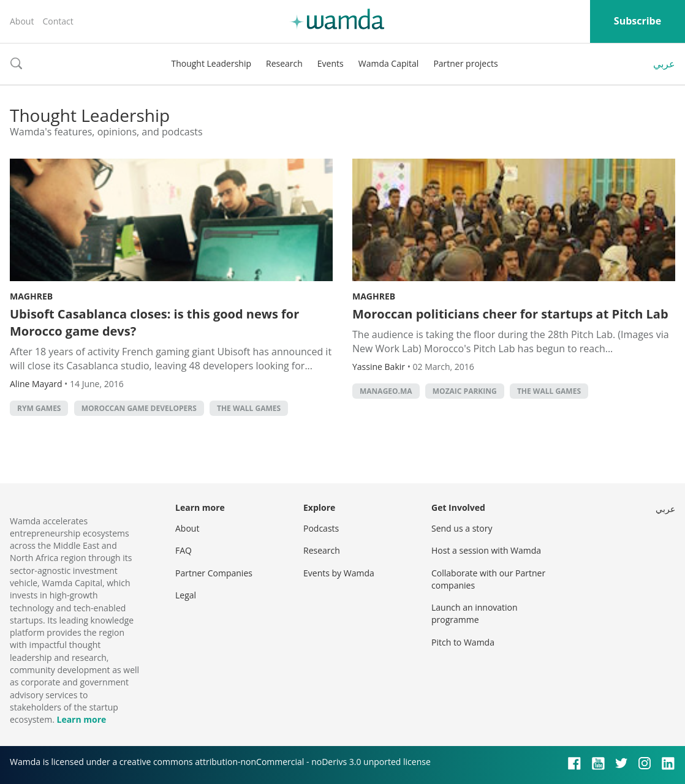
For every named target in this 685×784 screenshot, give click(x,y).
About (22, 21)
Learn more (81, 719)
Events (331, 63)
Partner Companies (214, 573)
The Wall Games (249, 408)
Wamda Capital (389, 63)
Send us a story (462, 528)
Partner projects (465, 63)
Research (284, 63)
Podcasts (321, 528)
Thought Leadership (211, 63)
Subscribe (638, 21)
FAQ (184, 550)
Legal (186, 595)
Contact (58, 21)
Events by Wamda (339, 573)
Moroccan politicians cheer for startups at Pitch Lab (510, 314)
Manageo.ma (386, 391)
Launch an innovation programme (475, 613)
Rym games (39, 408)
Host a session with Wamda (486, 550)
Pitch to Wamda (463, 642)
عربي (664, 64)
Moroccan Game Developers (139, 408)
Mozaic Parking (465, 391)
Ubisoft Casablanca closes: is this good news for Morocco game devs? (154, 322)
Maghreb (31, 296)
